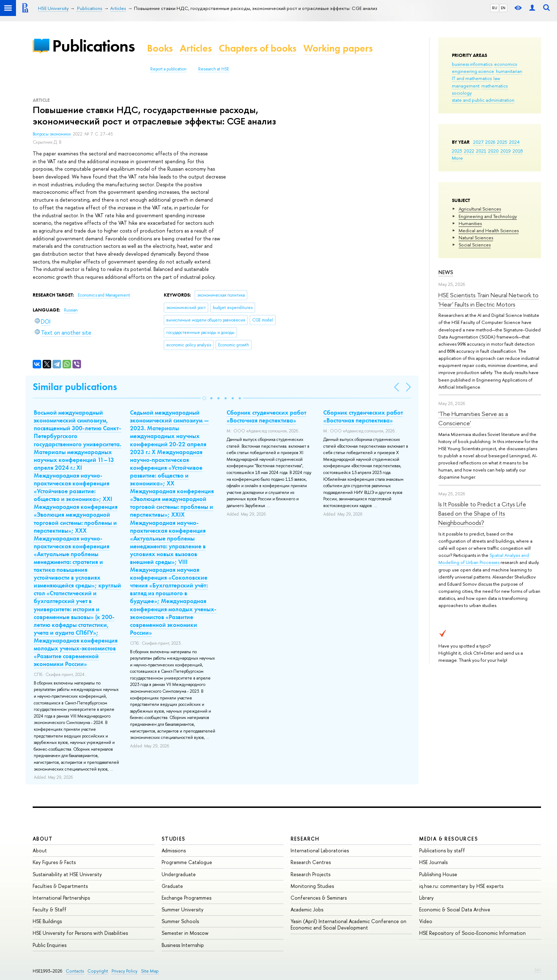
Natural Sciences (476, 238)
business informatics (472, 64)
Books (160, 48)
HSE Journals (433, 862)
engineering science (473, 71)
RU (495, 8)
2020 (493, 151)
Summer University (183, 909)
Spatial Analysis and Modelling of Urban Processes (484, 559)
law (497, 78)
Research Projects (310, 874)
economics (505, 64)
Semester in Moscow (185, 933)
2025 (502, 142)
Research (305, 839)
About (43, 839)
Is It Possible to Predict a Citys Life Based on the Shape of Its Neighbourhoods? (482, 513)
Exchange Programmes (186, 898)
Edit (538, 970)
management (466, 86)
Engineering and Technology (488, 216)
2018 (518, 151)
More (457, 158)
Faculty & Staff (50, 909)
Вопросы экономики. (53, 134)
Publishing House (438, 874)
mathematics (494, 86)
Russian (71, 310)
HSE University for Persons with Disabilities (80, 933)
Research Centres (311, 862)
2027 (478, 142)
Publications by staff (442, 850)
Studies (174, 839)
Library (426, 898)
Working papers (338, 48)
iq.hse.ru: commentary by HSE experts (461, 886)
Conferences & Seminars (319, 898)
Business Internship (183, 945)
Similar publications (75, 387)
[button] (204, 398)
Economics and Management (104, 295)
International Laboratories (320, 850)
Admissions (174, 850)
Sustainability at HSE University (67, 874)
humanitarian (509, 71)
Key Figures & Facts (54, 862)
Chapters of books (258, 48)
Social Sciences (475, 245)
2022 (469, 151)
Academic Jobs (307, 909)
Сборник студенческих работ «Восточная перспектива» (266, 416)
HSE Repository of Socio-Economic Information (472, 933)
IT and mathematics (472, 78)
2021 (481, 151)
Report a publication (168, 69)
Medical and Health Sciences (489, 230)
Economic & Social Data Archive (455, 909)
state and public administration (483, 100)
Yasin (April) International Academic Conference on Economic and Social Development (348, 924)
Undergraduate (179, 874)
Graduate (172, 886)
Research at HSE (214, 69)
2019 (506, 151)
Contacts (75, 971)
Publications (93, 46)
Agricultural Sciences (480, 209)
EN (503, 8)
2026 (490, 142)
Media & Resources (448, 839)
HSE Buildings (47, 921)
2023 (457, 151)
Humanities (470, 223)
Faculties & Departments (60, 886)
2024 (514, 142)
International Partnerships (61, 898)
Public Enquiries (50, 945)
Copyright (98, 971)
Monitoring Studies (312, 886)
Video (426, 921)
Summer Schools (180, 921)
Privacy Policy (125, 971)
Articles (196, 48)
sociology (462, 93)
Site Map (150, 971)
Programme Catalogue (187, 862)
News (446, 272)
